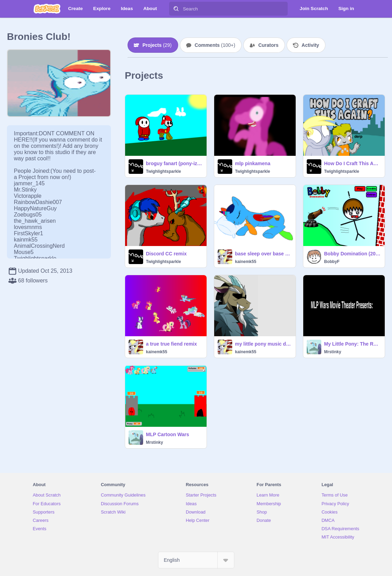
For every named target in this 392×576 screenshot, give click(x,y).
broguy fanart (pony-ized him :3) (174, 163)
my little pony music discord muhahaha (263, 344)
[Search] (176, 9)
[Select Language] (196, 560)
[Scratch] (47, 9)
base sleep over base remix (263, 254)
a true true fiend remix (171, 344)
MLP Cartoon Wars (167, 434)
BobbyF (332, 262)
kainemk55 (246, 262)
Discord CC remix (166, 254)
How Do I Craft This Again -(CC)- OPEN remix (352, 163)
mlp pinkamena (253, 163)
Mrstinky (333, 352)
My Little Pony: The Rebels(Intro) (352, 344)
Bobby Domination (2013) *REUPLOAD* (352, 254)
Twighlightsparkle (163, 171)
